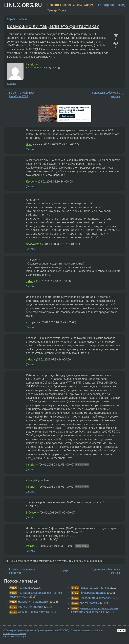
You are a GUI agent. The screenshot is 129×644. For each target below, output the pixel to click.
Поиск (62, 10)
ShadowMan (34, 244)
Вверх (121, 631)
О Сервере (9, 630)
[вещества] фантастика (94, 588)
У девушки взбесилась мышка (106, 95)
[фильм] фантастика (31, 607)
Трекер (52, 10)
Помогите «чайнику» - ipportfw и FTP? (23, 95)
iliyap (29, 144)
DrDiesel (31, 513)
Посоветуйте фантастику (95, 598)
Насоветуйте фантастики (34, 602)
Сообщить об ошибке (15, 633)
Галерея (66, 5)
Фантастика (25, 588)
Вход (121, 5)
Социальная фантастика (33, 612)
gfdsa (29, 281)
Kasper (30, 182)
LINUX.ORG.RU (23, 5)
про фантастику (90, 603)
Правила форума (26, 630)
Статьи (78, 5)
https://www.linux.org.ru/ (15, 637)
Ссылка (11, 83)
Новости (53, 5)
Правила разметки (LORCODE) (53, 630)
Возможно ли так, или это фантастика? (53, 26)
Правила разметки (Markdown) (87, 630)
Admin (23, 19)
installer (31, 65)
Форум (88, 5)
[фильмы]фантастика (93, 593)
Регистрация (107, 5)
